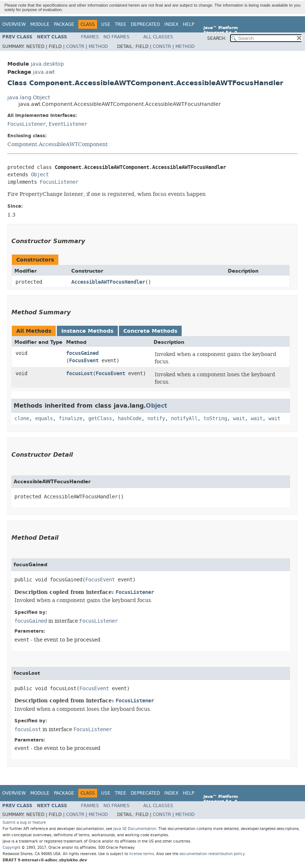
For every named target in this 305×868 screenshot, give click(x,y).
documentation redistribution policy (212, 854)
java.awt (44, 72)
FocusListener (27, 124)
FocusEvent (84, 361)
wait (239, 419)
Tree (121, 24)
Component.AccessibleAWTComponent (58, 144)
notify (156, 419)
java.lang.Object (29, 98)
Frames (90, 37)
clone (22, 419)
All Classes (158, 37)
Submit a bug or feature (24, 822)
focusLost (79, 374)
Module (40, 24)
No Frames (116, 37)
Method (98, 46)
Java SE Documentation (135, 829)
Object (40, 175)
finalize (71, 419)
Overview (14, 24)
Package (64, 24)
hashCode (130, 419)
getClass (100, 419)
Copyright (11, 848)
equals (44, 419)
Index (171, 24)
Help (189, 24)
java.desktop (47, 64)
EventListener (68, 124)
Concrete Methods (150, 331)
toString (215, 419)
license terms (142, 854)
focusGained (82, 353)
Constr (75, 46)
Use (106, 24)
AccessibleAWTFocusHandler (108, 282)
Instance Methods (87, 331)
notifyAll (184, 419)
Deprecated (145, 24)
